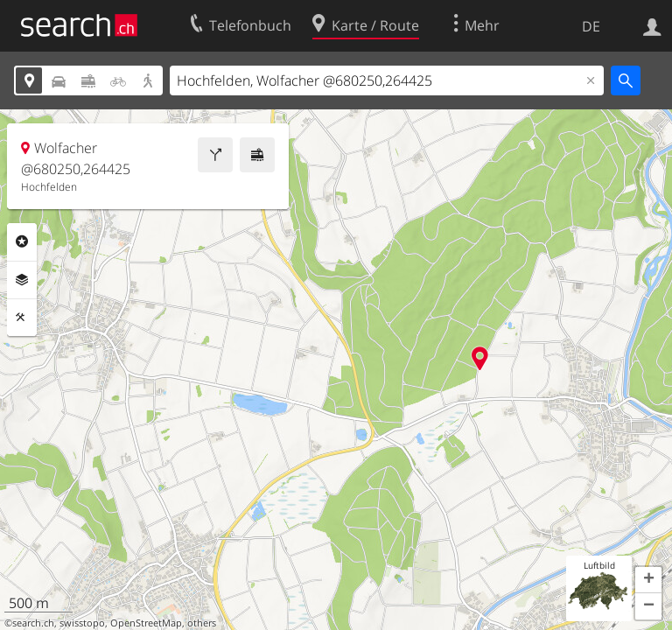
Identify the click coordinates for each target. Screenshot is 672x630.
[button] (648, 580)
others (202, 623)
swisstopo (82, 623)
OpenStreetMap (146, 623)
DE (591, 26)
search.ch (33, 623)
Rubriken (22, 241)
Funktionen (22, 318)
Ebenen (22, 280)
